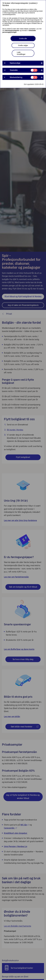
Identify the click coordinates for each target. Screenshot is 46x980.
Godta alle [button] (23, 39)
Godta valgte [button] (23, 45)
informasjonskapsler (12, 31)
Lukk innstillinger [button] (21, 53)
